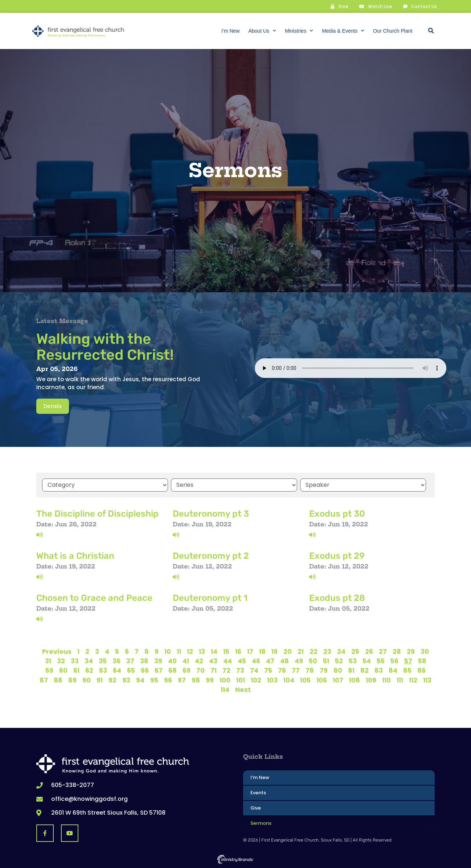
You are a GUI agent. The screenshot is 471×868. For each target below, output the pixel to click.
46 (256, 661)
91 (100, 680)
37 (130, 661)
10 (168, 651)
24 (341, 651)
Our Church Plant (393, 31)
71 (214, 670)
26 (369, 651)
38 (144, 661)
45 (242, 661)
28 (397, 651)
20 (288, 651)
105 (305, 680)
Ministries (299, 31)
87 (44, 680)
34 (89, 661)
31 (48, 661)
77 (296, 670)
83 (379, 670)
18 (262, 651)
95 (154, 680)
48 (284, 661)
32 (61, 661)
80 (338, 670)
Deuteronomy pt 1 (210, 598)
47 (270, 661)
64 (117, 670)
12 (190, 651)
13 (202, 651)
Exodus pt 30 (337, 514)
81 (351, 670)
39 (158, 661)
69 (187, 670)
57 (408, 661)
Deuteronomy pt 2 (211, 556)
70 (200, 670)
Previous (57, 651)
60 (63, 670)
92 (112, 680)
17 (250, 651)
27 (383, 651)
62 (89, 670)
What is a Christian (75, 556)
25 (355, 651)
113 (427, 680)
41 (186, 661)
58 (422, 661)
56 (394, 661)
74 (254, 670)
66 (145, 670)
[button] (431, 31)
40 (172, 661)
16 (238, 651)
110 (386, 680)
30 (425, 651)
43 (213, 661)
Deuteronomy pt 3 (211, 514)
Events (258, 793)
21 (301, 651)
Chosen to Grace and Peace (94, 598)
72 (226, 670)
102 (256, 680)
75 (268, 670)
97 (182, 680)
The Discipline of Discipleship (97, 514)
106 (322, 680)
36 (116, 661)
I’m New (231, 31)
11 (179, 651)
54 (367, 661)
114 (225, 690)
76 (282, 670)
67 (159, 670)
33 (75, 661)
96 (168, 680)
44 (228, 661)
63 (103, 670)
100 (225, 680)
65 (131, 670)
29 (411, 651)
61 (76, 670)
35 (103, 661)
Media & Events (343, 31)
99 (210, 680)
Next (243, 690)
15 (226, 651)
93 (126, 680)
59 (49, 670)
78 (310, 670)
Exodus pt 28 (337, 598)
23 (327, 651)
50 (313, 661)
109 (371, 680)
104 (289, 680)
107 (338, 680)
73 (240, 670)
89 (72, 680)
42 (199, 661)
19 (275, 651)
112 (413, 680)
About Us (262, 31)
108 (355, 680)
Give (256, 808)
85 (407, 670)
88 (58, 680)
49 (299, 661)
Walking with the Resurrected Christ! (105, 347)
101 (241, 680)
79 (324, 670)
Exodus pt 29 (337, 556)
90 (87, 680)
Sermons (261, 823)
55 (381, 661)
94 (140, 680)
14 (214, 651)
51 (326, 661)
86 (421, 670)
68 (173, 670)
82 (364, 670)
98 (196, 680)
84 (393, 670)
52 (339, 661)
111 (400, 680)
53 (353, 661)
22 (314, 651)
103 (272, 680)
